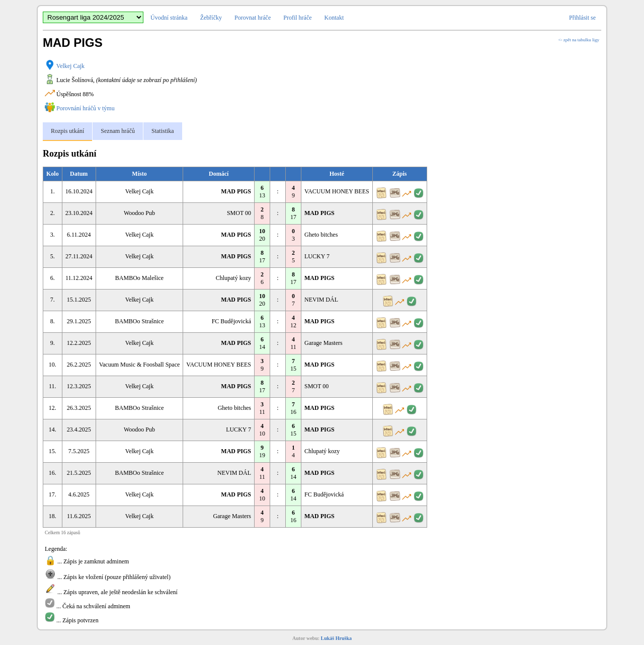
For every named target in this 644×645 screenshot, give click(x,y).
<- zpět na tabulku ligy (579, 40)
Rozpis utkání (67, 131)
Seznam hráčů (118, 131)
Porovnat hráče (253, 18)
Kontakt (334, 18)
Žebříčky (211, 18)
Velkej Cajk (70, 66)
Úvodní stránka (169, 18)
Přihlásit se (582, 18)
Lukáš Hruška (336, 638)
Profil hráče (297, 18)
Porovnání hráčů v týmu (86, 108)
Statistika (163, 131)
